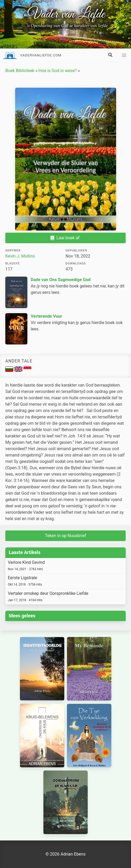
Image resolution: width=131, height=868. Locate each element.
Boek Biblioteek (20, 71)
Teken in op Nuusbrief (65, 536)
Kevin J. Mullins (20, 256)
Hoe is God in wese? (58, 71)
